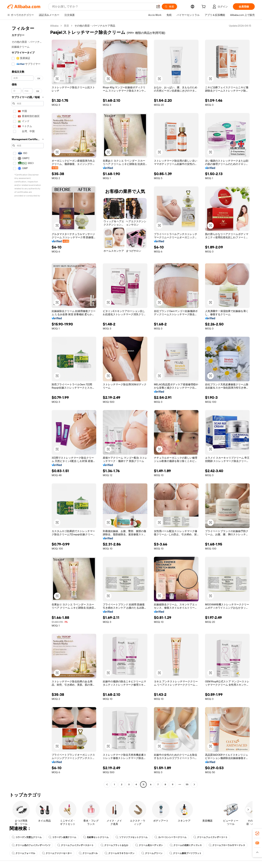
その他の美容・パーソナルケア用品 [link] (95, 26)
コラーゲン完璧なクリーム (27, 837)
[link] (257, 833)
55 (187, 784)
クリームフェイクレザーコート (211, 837)
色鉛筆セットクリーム (96, 837)
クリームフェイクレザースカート (76, 845)
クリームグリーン (152, 853)
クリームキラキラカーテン (120, 853)
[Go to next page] (194, 784)
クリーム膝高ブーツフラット (185, 853)
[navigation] (28, 406)
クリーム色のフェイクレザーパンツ (31, 845)
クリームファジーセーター (57, 853)
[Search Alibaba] (103, 7)
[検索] (169, 7)
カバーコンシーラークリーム (170, 837)
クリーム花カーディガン (149, 845)
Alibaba (54, 26)
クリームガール (88, 853)
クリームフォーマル (23, 853)
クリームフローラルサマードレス (227, 845)
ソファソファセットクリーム (132, 837)
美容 (66, 26)
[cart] (204, 7)
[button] (158, 7)
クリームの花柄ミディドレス (186, 845)
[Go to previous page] (107, 784)
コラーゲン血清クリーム (62, 837)
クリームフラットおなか (114, 845)
